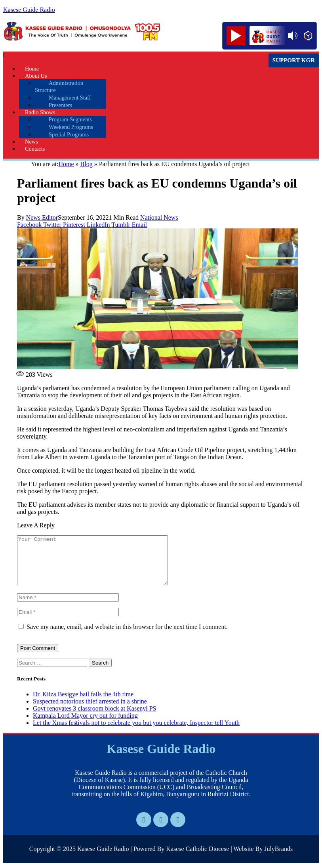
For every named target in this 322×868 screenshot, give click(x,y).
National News (159, 217)
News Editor (42, 217)
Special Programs (69, 134)
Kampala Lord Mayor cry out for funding (85, 725)
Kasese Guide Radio (29, 10)
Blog (87, 164)
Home (66, 164)
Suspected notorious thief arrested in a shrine (90, 711)
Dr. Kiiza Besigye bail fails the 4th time (83, 704)
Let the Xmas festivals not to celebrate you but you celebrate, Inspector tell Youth (136, 732)
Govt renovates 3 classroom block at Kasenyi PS (95, 718)
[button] (114, 55)
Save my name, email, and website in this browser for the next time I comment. (127, 636)
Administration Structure (59, 86)
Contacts (35, 149)
